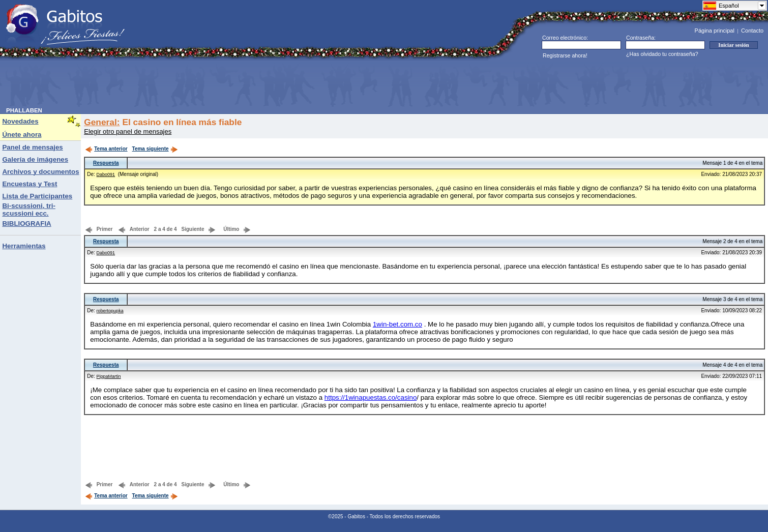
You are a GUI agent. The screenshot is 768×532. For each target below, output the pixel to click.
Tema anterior (106, 149)
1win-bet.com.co (397, 324)
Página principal (715, 31)
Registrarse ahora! (565, 55)
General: (102, 122)
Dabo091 (106, 174)
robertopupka (110, 311)
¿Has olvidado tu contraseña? (662, 54)
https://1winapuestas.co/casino (371, 397)
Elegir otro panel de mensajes (128, 131)
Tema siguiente (155, 149)
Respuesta (106, 163)
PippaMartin (109, 376)
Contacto (752, 31)
